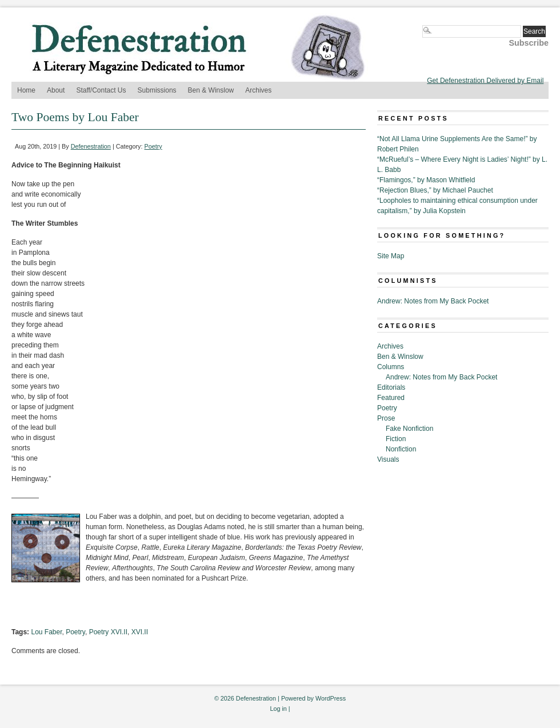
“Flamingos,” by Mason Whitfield (426, 180)
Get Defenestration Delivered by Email (485, 81)
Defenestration (91, 146)
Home (26, 90)
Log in (278, 709)
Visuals (388, 459)
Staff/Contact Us (101, 90)
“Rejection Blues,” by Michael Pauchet (435, 190)
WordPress (331, 698)
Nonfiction (401, 449)
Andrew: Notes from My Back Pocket (433, 301)
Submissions (157, 90)
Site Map (391, 256)
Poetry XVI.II (108, 632)
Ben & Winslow (211, 90)
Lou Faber (46, 632)
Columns (391, 367)
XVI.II (140, 632)
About (56, 90)
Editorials (391, 387)
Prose (386, 418)
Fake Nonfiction (409, 429)
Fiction (396, 439)
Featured (391, 398)
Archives (258, 90)
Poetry (153, 146)
